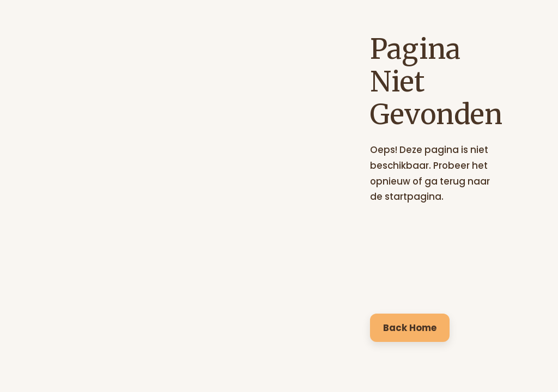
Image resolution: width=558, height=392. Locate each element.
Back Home (410, 328)
